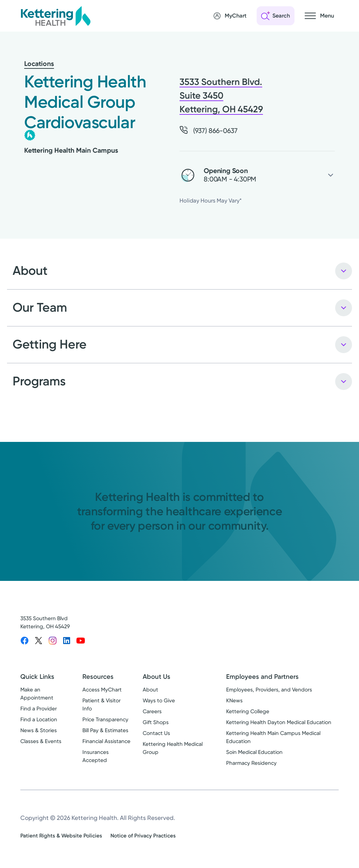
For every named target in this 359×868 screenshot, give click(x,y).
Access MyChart (102, 690)
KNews (234, 701)
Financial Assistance (106, 741)
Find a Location (39, 720)
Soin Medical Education (254, 752)
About (150, 690)
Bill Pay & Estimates (105, 730)
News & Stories (39, 730)
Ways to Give (159, 701)
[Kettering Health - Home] (55, 16)
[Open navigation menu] (319, 16)
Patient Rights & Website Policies (61, 836)
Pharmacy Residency (251, 763)
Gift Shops (156, 722)
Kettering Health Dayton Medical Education (279, 722)
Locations (39, 64)
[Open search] (276, 16)
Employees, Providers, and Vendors (269, 690)
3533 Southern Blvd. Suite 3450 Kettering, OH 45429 (221, 96)
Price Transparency (105, 720)
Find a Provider (39, 709)
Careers (152, 711)
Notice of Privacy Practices (143, 836)
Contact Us (156, 733)
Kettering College (248, 711)
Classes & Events (41, 741)
